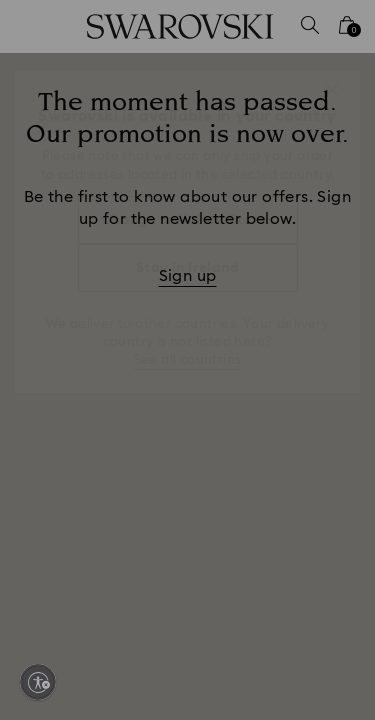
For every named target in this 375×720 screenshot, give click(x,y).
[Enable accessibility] (38, 682)
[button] (332, 90)
